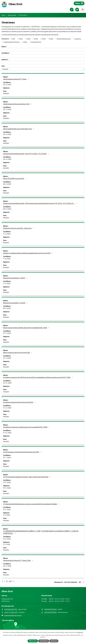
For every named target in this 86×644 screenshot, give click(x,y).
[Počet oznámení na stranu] (81, 582)
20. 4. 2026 (7, 566)
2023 (28, 39)
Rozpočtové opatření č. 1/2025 (15, 278)
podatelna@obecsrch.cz (13, 615)
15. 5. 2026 (7, 488)
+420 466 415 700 (11, 609)
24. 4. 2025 (7, 134)
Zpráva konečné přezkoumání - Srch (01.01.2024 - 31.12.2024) (26, 154)
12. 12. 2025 (7, 408)
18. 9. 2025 (7, 308)
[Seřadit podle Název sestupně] (7, 47)
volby (25, 42)
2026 (51, 39)
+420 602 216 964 (50, 609)
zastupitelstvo (36, 42)
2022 (21, 39)
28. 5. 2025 (7, 184)
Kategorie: (5, 39)
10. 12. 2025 (7, 383)
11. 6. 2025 (7, 234)
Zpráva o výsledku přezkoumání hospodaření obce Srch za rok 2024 (28, 253)
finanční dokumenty (64, 39)
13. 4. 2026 (7, 482)
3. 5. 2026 (7, 515)
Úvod (3, 15)
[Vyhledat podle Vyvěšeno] (43, 56)
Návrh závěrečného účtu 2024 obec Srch (19, 129)
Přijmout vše (33, 641)
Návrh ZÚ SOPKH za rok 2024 (15, 178)
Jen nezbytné (44, 641)
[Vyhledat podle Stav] (43, 69)
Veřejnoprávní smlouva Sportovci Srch (18, 104)
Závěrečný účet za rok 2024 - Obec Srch (19, 228)
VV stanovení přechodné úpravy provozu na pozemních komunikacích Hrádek (31, 504)
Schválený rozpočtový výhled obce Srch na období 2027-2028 (27, 427)
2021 (13, 39)
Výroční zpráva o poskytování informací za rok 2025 (23, 452)
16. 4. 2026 (7, 509)
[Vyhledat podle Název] (43, 50)
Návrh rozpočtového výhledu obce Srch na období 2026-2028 (26, 328)
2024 (36, 39)
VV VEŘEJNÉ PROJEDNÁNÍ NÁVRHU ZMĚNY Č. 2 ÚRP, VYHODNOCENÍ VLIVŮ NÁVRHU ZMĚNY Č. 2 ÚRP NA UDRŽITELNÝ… (41, 532)
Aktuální (6, 93)
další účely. (80, 632)
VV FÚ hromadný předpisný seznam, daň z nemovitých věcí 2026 (27, 477)
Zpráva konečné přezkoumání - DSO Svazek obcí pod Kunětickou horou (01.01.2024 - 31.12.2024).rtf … (40, 203)
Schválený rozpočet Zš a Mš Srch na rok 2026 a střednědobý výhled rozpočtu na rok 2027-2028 (38, 377)
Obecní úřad (12, 15)
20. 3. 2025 (7, 85)
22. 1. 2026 (7, 457)
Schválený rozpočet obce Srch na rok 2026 (20, 402)
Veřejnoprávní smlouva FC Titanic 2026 (18, 560)
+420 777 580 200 (11, 612)
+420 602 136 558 (50, 612)
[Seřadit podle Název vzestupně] (7, 46)
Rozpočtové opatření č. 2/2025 (16, 303)
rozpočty (78, 39)
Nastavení (54, 641)
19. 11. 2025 (7, 333)
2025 (44, 39)
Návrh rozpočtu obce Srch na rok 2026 (18, 353)
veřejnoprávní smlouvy (12, 42)
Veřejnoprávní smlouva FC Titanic (16, 79)
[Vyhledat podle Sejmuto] (43, 63)
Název (4, 46)
